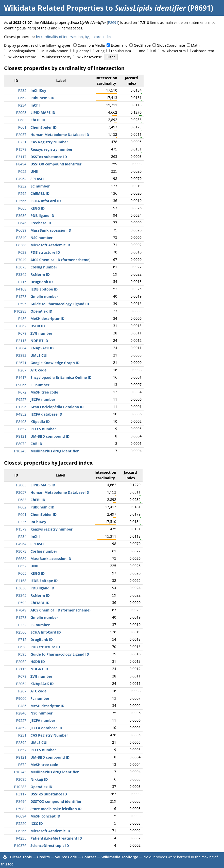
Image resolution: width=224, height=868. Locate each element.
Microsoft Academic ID (50, 245)
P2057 (21, 135)
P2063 (21, 113)
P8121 (21, 436)
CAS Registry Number (49, 142)
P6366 (21, 245)
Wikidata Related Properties (54, 8)
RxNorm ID (40, 274)
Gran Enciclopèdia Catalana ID (57, 407)
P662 (22, 98)
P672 (22, 392)
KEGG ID (38, 208)
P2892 (21, 355)
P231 (22, 142)
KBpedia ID (40, 422)
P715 (22, 282)
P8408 (21, 422)
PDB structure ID (45, 252)
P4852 (21, 414)
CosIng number (44, 267)
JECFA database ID (46, 414)
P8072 (21, 444)
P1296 (21, 407)
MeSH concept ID (45, 816)
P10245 (20, 451)
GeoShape (142, 45)
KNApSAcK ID (42, 348)
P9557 (21, 399)
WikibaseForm (174, 51)
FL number (40, 385)
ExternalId (119, 45)
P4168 (21, 289)
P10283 (20, 311)
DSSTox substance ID (49, 157)
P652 (22, 171)
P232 (22, 186)
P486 (22, 319)
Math (195, 45)
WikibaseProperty (57, 57)
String (100, 51)
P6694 (21, 816)
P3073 (21, 267)
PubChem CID (42, 98)
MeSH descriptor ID (47, 319)
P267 (22, 370)
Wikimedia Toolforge (120, 857)
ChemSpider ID (44, 127)
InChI (35, 105)
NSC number (41, 238)
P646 (22, 223)
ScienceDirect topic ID (50, 846)
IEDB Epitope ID (44, 289)
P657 (22, 429)
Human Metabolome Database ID (60, 135)
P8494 (21, 164)
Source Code (66, 857)
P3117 (21, 157)
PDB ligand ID (42, 216)
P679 (22, 333)
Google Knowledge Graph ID (55, 363)
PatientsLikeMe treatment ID (56, 838)
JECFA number (43, 399)
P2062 (21, 326)
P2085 (21, 779)
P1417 (21, 377)
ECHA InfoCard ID (46, 201)
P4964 (21, 179)
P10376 (20, 846)
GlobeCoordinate (171, 45)
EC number (40, 186)
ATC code (38, 370)
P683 (22, 120)
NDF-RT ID (39, 341)
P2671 (21, 363)
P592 (22, 193)
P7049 (21, 260)
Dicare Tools (21, 857)
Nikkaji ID (39, 779)
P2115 (21, 341)
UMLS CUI (39, 355)
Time (141, 51)
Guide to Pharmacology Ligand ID (60, 304)
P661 (22, 127)
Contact (89, 857)
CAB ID (36, 444)
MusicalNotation (55, 51)
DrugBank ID (42, 282)
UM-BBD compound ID (50, 436)
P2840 (21, 238)
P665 (22, 208)
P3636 (21, 216)
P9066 (21, 385)
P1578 (21, 296)
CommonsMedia (91, 45)
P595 (22, 304)
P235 (22, 90)
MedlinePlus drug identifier (55, 451)
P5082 (21, 809)
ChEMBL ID (40, 193)
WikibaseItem (203, 51)
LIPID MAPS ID (43, 113)
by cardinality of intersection (59, 37)
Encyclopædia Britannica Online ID (61, 377)
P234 (22, 105)
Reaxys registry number (51, 149)
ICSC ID (37, 823)
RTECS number (43, 429)
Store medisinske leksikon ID (56, 809)
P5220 (21, 823)
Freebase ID (41, 223)
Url (154, 51)
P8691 (113, 22)
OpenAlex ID (41, 311)
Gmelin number (44, 296)
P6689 (21, 230)
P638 (22, 252)
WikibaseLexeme (22, 57)
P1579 (21, 149)
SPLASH (37, 179)
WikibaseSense (90, 57)
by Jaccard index (98, 37)
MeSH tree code (44, 392)
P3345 (21, 274)
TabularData (121, 51)
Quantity (82, 51)
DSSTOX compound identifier (56, 164)
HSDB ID (38, 326)
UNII (34, 171)
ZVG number (41, 333)
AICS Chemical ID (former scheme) (61, 260)
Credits (43, 857)
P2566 (21, 201)
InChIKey (38, 90)
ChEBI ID (38, 120)
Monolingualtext (22, 51)
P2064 (21, 348)
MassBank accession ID (51, 230)
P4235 (21, 838)
